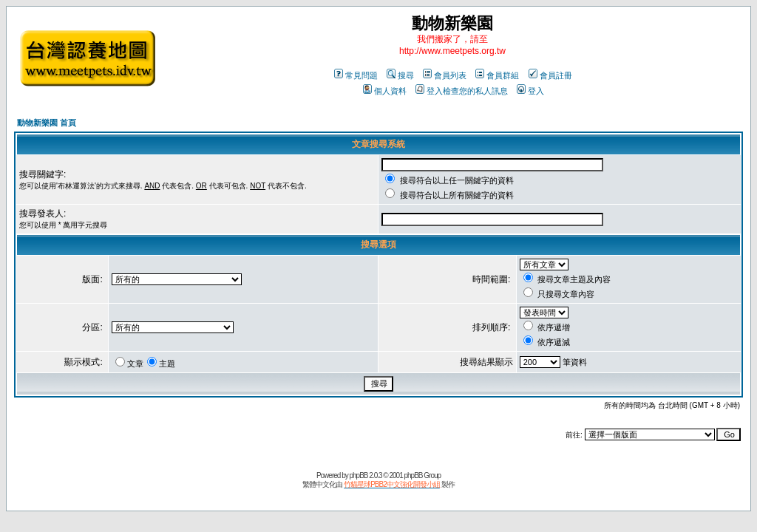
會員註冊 (550, 75)
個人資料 (385, 91)
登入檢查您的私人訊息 (462, 91)
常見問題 (356, 75)
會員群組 (497, 75)
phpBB (358, 475)
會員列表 (445, 75)
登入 (530, 91)
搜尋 (400, 75)
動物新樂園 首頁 (47, 123)
